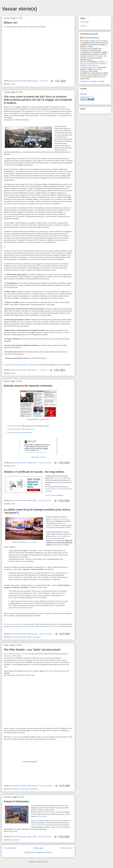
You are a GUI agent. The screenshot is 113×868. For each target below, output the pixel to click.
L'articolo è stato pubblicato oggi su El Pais (18, 365)
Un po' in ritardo (50, 495)
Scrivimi (83, 94)
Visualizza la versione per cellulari (38, 852)
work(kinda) (34, 789)
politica (13, 84)
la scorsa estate (41, 816)
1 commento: (44, 81)
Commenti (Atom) (42, 862)
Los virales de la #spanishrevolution (20, 432)
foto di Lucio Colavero (30, 542)
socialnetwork (25, 789)
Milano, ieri (11, 23)
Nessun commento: (45, 463)
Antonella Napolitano (91, 38)
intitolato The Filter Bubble (13, 656)
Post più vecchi (67, 848)
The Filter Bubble (52, 671)
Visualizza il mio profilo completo (92, 81)
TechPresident (103, 41)
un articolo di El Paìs (42, 111)
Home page (38, 848)
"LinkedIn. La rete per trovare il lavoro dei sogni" (94, 63)
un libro (15, 737)
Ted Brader (22, 626)
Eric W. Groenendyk (55, 626)
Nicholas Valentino (31, 626)
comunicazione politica (18, 637)
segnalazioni (37, 637)
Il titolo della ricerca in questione (13, 624)
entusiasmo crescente (59, 519)
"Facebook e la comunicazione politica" (89, 66)
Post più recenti (10, 848)
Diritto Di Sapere (97, 56)
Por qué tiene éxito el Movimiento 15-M (21, 429)
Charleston (51, 812)
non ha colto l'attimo (61, 478)
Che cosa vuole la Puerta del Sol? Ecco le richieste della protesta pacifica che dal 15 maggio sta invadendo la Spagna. (38, 100)
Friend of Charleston (16, 801)
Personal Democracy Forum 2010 (17, 654)
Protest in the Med (14, 426)
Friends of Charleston (38, 825)
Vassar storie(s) (19, 9)
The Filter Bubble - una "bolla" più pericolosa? (32, 650)
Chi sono (84, 26)
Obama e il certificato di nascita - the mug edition (34, 472)
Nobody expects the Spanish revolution (28, 386)
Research (54, 573)
